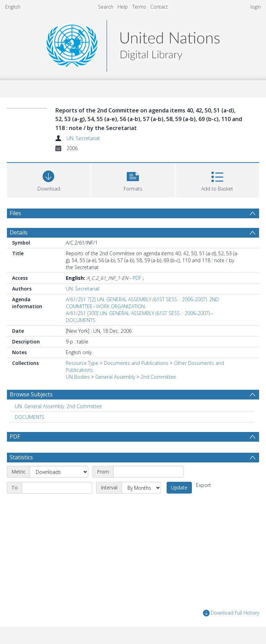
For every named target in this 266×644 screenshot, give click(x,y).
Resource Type (82, 363)
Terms (139, 7)
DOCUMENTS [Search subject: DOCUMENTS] (30, 417)
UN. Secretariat (83, 138)
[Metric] (59, 472)
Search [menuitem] (106, 7)
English (13, 7)
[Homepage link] (133, 44)
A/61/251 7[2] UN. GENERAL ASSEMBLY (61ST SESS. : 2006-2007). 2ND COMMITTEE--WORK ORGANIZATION (142, 303)
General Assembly (115, 377)
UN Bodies (78, 377)
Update (179, 487)
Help (123, 7)
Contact (159, 7)
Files (15, 213)
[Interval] (141, 488)
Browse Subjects (31, 394)
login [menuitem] (256, 7)
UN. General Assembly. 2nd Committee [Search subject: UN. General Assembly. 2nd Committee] (58, 406)
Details (19, 232)
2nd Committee (158, 377)
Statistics (21, 457)
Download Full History (231, 613)
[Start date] (148, 472)
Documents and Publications (136, 363)
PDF (137, 278)
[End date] (57, 488)
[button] (133, 179)
